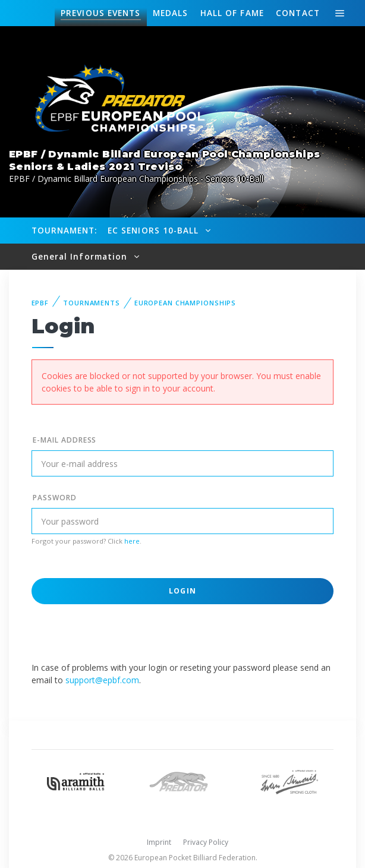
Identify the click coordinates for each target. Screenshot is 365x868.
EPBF (40, 303)
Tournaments (92, 303)
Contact (298, 13)
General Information (81, 256)
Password (55, 498)
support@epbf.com (102, 680)
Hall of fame (232, 13)
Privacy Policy (206, 842)
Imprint (159, 842)
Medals (171, 13)
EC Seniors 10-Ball (155, 230)
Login (182, 591)
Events (100, 13)
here (132, 541)
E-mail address (64, 440)
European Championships (185, 303)
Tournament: (64, 230)
